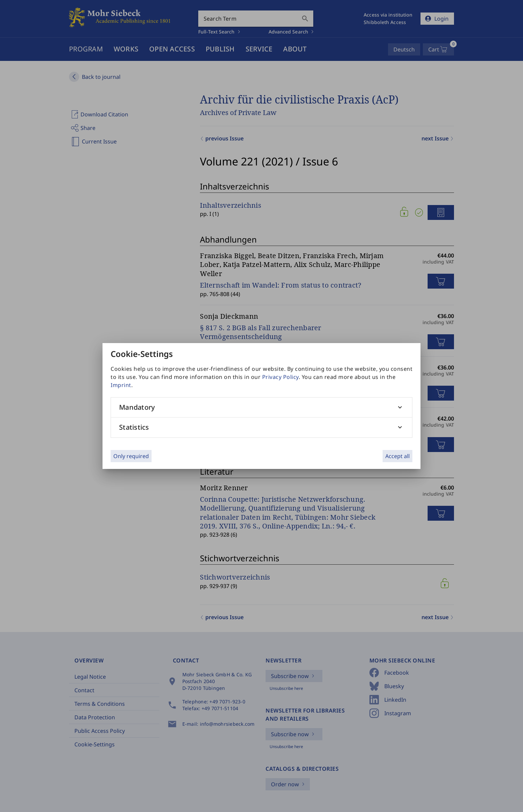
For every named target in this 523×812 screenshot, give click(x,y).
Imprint (121, 385)
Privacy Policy (280, 377)
